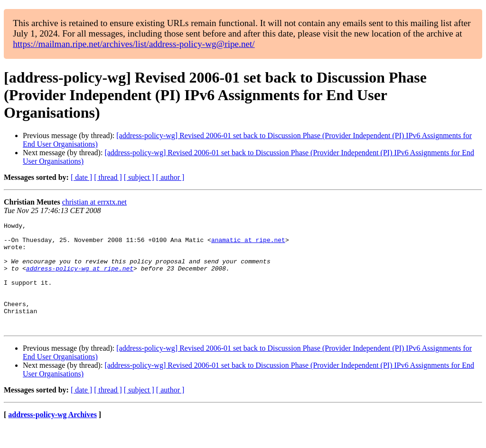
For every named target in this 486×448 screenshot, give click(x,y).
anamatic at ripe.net (248, 244)
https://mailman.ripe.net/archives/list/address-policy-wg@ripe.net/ (134, 44)
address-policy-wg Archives (52, 436)
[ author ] (170, 177)
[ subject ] (139, 177)
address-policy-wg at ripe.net (80, 278)
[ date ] (81, 177)
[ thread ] (108, 177)
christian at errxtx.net (94, 202)
